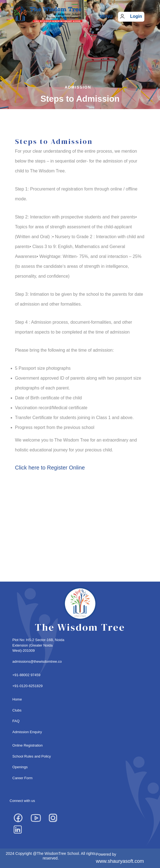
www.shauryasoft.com (120, 861)
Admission (78, 87)
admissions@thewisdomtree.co (37, 661)
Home (17, 699)
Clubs (17, 710)
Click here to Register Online (50, 468)
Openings (20, 767)
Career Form (23, 778)
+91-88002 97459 (26, 675)
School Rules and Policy (32, 756)
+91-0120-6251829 (27, 686)
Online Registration (28, 745)
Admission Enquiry (27, 732)
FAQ (16, 721)
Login (136, 16)
